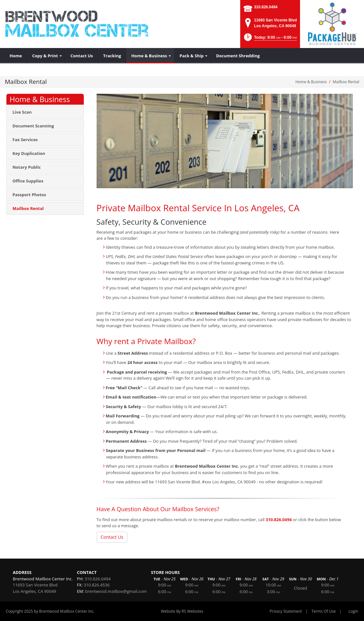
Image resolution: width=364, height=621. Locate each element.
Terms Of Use (324, 611)
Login (353, 611)
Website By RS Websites (182, 611)
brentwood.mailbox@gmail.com (116, 591)
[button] (270, 39)
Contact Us (112, 537)
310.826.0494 (266, 7)
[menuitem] (16, 56)
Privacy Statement (286, 611)
